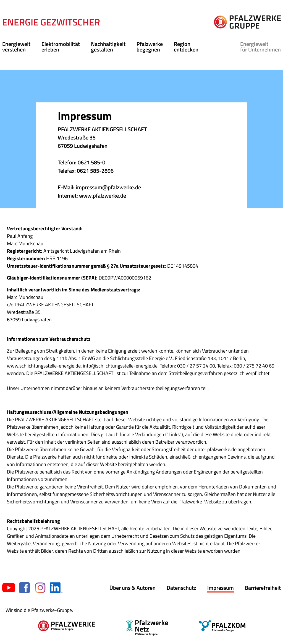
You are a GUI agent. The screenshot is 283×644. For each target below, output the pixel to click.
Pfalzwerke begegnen (150, 47)
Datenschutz (181, 588)
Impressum (221, 588)
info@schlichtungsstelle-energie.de (120, 366)
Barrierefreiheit (263, 588)
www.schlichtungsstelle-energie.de (44, 366)
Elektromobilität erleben (61, 47)
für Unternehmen (260, 47)
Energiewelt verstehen (16, 47)
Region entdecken (186, 47)
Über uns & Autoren (133, 588)
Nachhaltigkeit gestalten (108, 47)
